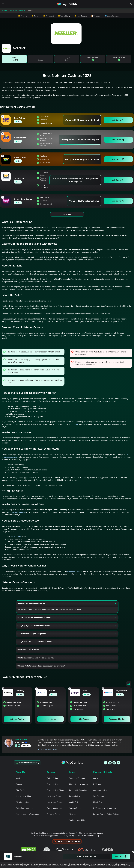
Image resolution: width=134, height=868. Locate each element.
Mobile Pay (98, 802)
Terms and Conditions (78, 778)
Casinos (51, 772)
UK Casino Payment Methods (104, 808)
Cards (95, 778)
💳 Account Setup (64, 16)
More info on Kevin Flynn (48, 749)
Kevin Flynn (21, 742)
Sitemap (73, 814)
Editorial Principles (23, 802)
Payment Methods (103, 772)
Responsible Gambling (78, 790)
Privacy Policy (75, 796)
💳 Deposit (35, 16)
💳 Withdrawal (48, 16)
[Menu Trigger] (3, 4)
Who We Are (21, 790)
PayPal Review (50, 719)
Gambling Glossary (54, 814)
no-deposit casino (74, 571)
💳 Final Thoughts (81, 16)
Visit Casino (116, 120)
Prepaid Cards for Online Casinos (106, 814)
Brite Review (84, 719)
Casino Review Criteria (24, 808)
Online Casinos (53, 778)
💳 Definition (23, 16)
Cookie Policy (74, 802)
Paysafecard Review (117, 719)
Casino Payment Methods (18, 10)
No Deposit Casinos (54, 796)
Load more (67, 214)
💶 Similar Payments (112, 16)
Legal (72, 772)
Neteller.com (16, 537)
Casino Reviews (53, 784)
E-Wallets (97, 784)
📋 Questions (96, 16)
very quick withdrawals (17, 512)
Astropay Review (17, 719)
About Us (20, 772)
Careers (19, 784)
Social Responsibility (77, 820)
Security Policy (75, 808)
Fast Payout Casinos (55, 808)
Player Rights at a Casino (79, 784)
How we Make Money (24, 796)
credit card (75, 424)
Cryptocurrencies (100, 790)
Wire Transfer (99, 796)
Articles (19, 778)
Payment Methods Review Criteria (29, 814)
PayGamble (4, 10)
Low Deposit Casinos (55, 802)
